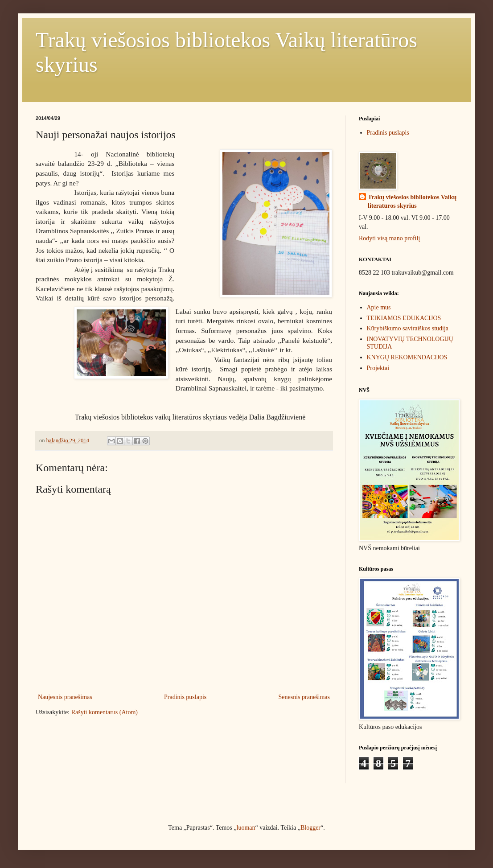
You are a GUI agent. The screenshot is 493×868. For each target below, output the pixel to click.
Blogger (310, 828)
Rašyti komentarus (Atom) (105, 712)
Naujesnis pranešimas (65, 697)
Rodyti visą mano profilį (389, 238)
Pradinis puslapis (185, 697)
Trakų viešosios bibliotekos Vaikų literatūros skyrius (412, 202)
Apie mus (379, 307)
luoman (246, 828)
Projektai (378, 368)
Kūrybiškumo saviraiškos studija (408, 328)
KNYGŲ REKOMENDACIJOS (407, 357)
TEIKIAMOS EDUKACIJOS (404, 318)
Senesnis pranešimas (304, 697)
